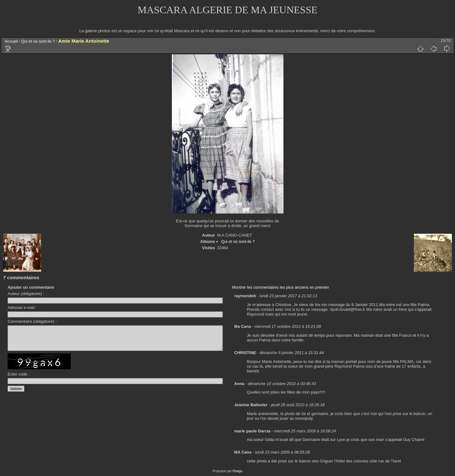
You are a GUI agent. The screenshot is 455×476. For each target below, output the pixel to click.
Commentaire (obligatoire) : (32, 321)
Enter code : (18, 379)
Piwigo (237, 471)
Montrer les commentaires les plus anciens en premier (280, 287)
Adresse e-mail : (22, 307)
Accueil (11, 41)
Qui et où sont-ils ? (38, 41)
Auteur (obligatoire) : (26, 294)
